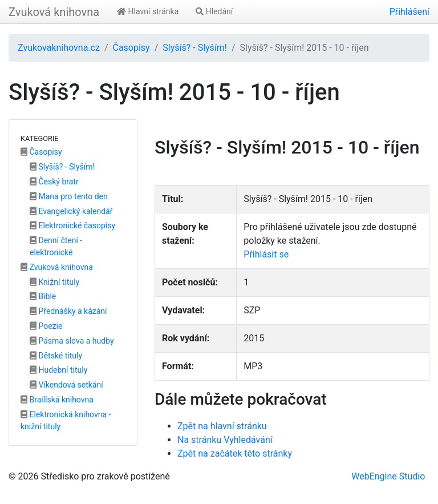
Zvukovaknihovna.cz (59, 48)
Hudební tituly (58, 370)
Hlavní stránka (148, 11)
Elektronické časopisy (72, 225)
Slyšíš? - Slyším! (195, 48)
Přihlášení (409, 12)
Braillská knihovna (57, 400)
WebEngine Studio (388, 476)
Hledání (214, 11)
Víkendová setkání (66, 385)
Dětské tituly (56, 356)
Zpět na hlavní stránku (222, 426)
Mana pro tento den (69, 196)
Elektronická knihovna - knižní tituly (66, 420)
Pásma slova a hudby (72, 341)
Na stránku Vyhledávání (225, 440)
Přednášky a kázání (68, 311)
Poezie (46, 326)
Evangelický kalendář (71, 211)
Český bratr (54, 182)
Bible (43, 296)
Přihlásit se (266, 254)
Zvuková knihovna (54, 12)
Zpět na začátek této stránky (235, 453)
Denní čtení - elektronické (56, 246)
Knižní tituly (54, 282)
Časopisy (131, 48)
